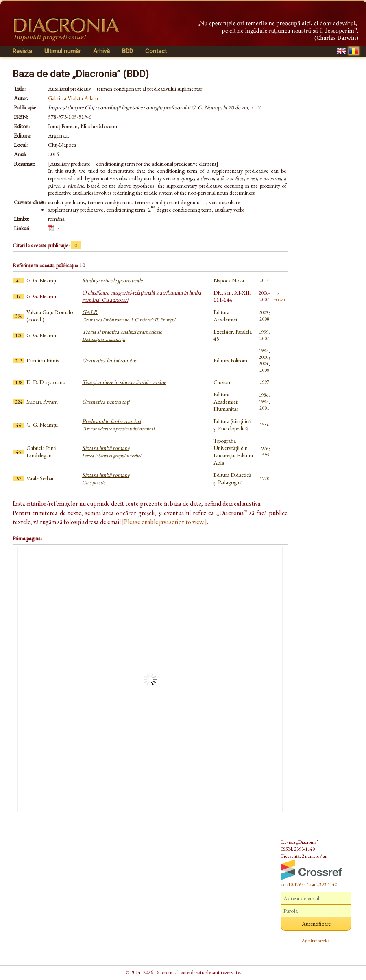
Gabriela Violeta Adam (73, 98)
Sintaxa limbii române (112, 452)
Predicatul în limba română (118, 425)
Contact (156, 51)
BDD (127, 51)
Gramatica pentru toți (106, 402)
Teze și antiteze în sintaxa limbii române (124, 382)
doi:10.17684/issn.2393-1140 (309, 884)
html (280, 299)
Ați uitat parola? (316, 941)
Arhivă (101, 51)
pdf (60, 228)
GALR (129, 316)
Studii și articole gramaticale (112, 280)
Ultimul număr (63, 51)
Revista (22, 51)
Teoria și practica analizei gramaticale (122, 335)
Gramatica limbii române (109, 360)
